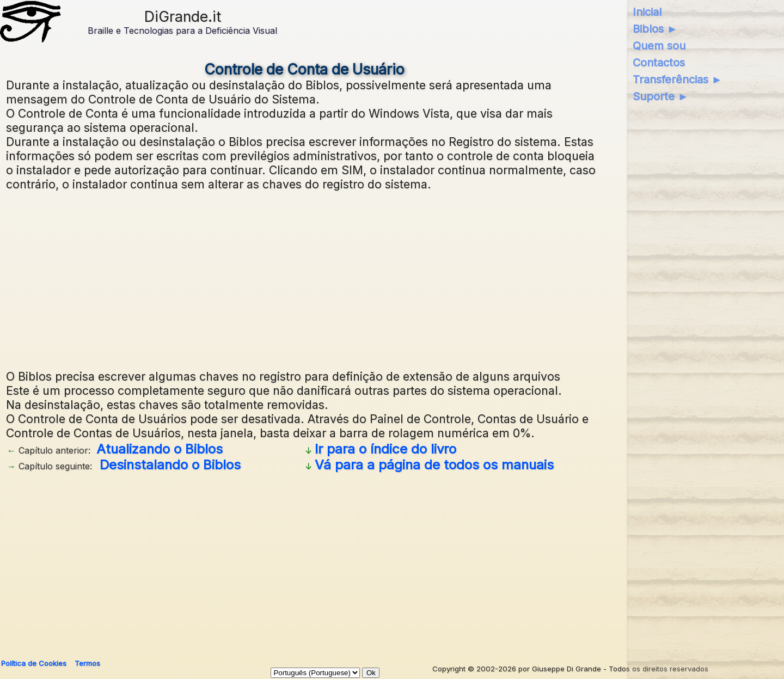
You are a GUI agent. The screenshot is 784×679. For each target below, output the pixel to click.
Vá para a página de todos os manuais (434, 465)
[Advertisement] (304, 279)
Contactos (659, 63)
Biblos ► (655, 29)
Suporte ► (661, 96)
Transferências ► (678, 79)
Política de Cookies (34, 663)
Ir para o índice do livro (385, 449)
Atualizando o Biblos (160, 449)
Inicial (647, 12)
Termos (87, 663)
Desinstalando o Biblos (170, 465)
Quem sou (659, 46)
